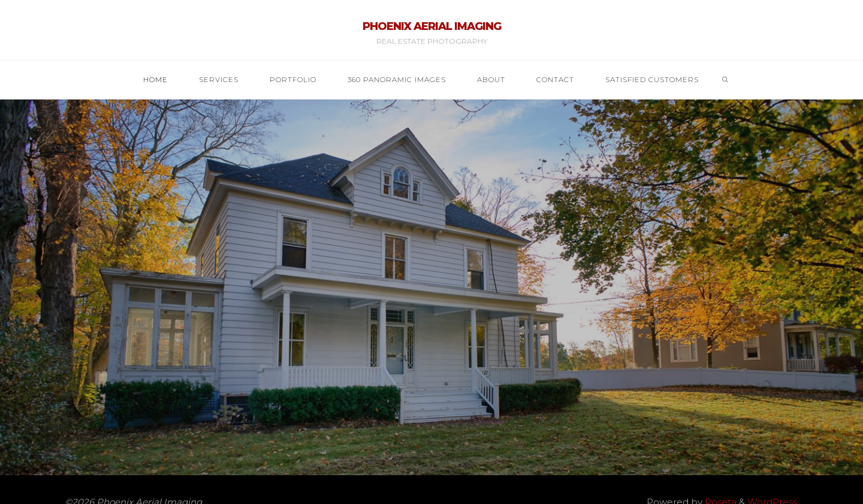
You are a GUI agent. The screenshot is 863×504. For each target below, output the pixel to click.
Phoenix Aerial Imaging (432, 26)
